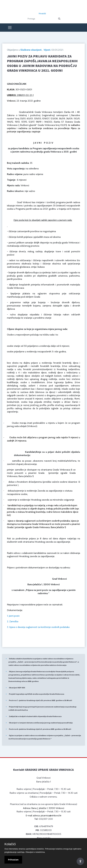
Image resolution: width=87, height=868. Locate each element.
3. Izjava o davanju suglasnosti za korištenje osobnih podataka (38, 627)
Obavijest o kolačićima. (35, 852)
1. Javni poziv (13, 616)
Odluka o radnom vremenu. (43, 797)
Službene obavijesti (31, 50)
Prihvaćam (13, 860)
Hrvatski (42, 13)
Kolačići (10, 844)
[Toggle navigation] (10, 28)
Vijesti (47, 50)
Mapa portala (44, 838)
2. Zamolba (13, 621)
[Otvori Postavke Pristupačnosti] (80, 861)
